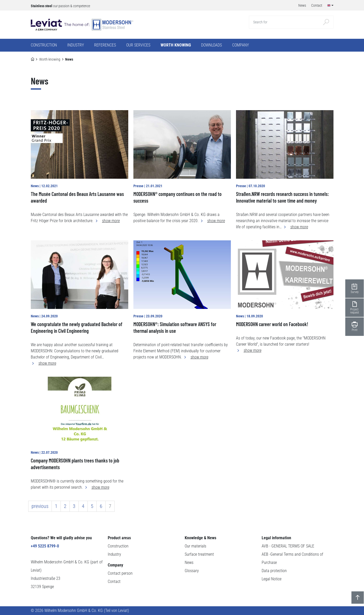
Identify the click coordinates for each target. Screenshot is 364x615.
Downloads (211, 45)
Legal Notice (272, 579)
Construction (118, 546)
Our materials (195, 546)
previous (40, 506)
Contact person (120, 573)
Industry (114, 554)
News (189, 562)
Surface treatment (199, 554)
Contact (114, 581)
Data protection (274, 571)
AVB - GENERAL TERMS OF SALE (288, 546)
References (105, 45)
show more (111, 221)
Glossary (192, 571)
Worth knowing (50, 59)
